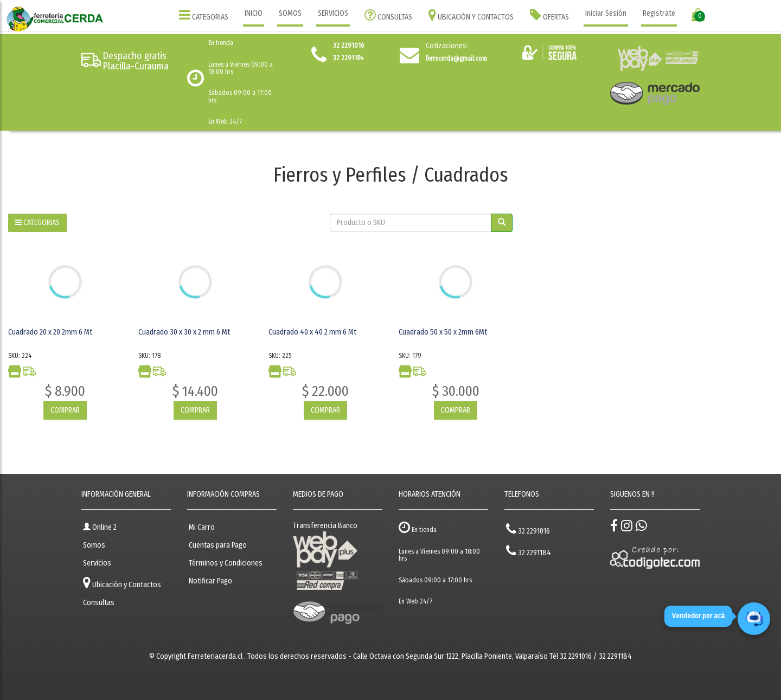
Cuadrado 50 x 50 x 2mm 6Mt (443, 332)
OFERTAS (549, 15)
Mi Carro (202, 527)
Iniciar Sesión (606, 13)
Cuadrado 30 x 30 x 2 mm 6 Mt (184, 332)
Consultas (99, 603)
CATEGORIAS (204, 15)
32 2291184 (529, 551)
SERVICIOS (333, 13)
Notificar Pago (210, 581)
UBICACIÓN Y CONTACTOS (471, 15)
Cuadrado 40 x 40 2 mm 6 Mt (312, 332)
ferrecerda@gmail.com (456, 59)
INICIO (254, 13)
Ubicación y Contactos (122, 583)
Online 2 (100, 527)
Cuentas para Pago (218, 545)
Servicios (97, 563)
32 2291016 (528, 529)
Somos (94, 545)
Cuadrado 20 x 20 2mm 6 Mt (50, 332)
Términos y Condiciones (226, 563)
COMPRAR (65, 410)
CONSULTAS (388, 15)
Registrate (659, 13)
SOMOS (290, 13)
